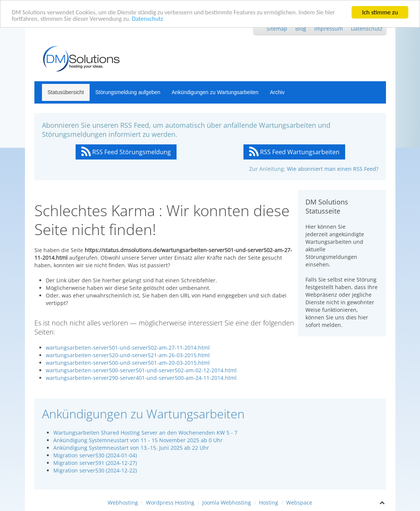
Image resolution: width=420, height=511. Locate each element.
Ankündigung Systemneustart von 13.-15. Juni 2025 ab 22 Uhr (131, 448)
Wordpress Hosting (170, 502)
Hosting (269, 502)
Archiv (277, 92)
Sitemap (277, 29)
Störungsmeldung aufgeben (128, 92)
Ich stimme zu (380, 12)
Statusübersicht (66, 92)
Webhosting (123, 502)
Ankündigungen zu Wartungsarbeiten (215, 92)
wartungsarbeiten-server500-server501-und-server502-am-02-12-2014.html (141, 370)
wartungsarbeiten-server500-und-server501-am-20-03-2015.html (128, 363)
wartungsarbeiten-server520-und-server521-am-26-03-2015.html (128, 355)
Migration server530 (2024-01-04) (95, 455)
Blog (301, 29)
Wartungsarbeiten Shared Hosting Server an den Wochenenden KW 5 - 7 (145, 433)
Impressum (329, 29)
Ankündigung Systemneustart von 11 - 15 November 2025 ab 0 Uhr (138, 440)
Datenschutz (152, 19)
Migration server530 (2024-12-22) (95, 470)
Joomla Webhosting (227, 502)
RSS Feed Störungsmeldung (126, 152)
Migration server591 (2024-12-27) (95, 463)
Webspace (299, 502)
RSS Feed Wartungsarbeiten (294, 152)
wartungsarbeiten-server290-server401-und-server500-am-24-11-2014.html (141, 378)
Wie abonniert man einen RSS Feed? (333, 169)
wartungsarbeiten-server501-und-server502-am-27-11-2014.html (128, 348)
